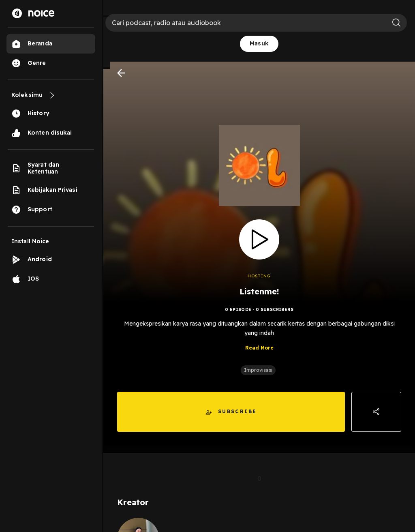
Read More (259, 348)
